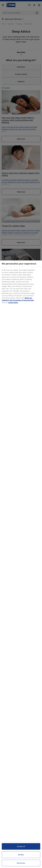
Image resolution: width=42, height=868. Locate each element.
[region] (21, 564)
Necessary (21, 863)
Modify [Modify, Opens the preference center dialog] (21, 855)
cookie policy (13, 303)
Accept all (21, 846)
